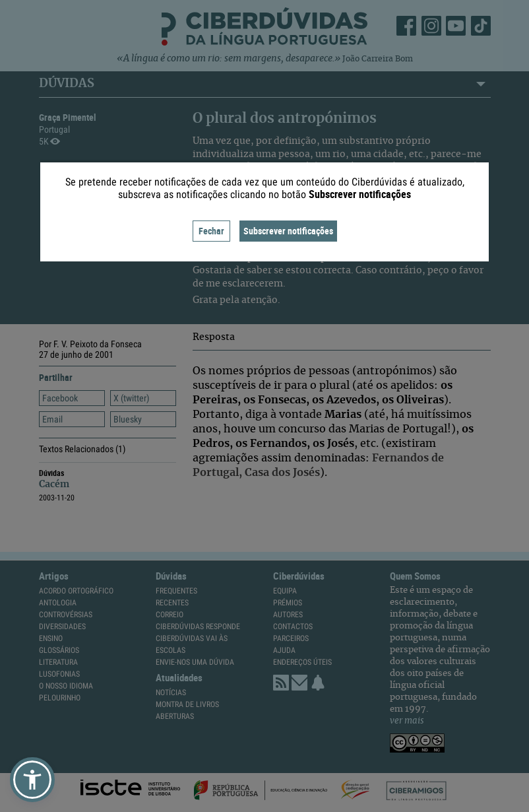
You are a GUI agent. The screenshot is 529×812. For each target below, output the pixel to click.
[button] (32, 780)
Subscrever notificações (288, 231)
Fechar (211, 231)
